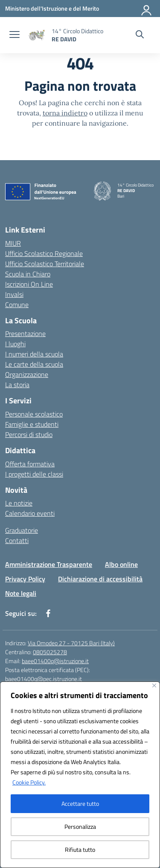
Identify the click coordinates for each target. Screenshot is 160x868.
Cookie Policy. (29, 782)
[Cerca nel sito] (140, 35)
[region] (80, 775)
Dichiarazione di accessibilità (100, 579)
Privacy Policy (25, 579)
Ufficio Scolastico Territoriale (45, 264)
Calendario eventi (30, 513)
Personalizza (80, 826)
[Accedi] (147, 9)
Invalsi (14, 294)
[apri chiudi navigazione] (15, 35)
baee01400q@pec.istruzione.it (44, 679)
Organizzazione (27, 374)
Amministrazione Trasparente (49, 564)
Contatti (17, 540)
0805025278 (50, 652)
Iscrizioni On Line (29, 284)
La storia (17, 385)
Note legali (21, 593)
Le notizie (19, 503)
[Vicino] (154, 685)
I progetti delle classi (34, 474)
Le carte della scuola (34, 364)
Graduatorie (22, 530)
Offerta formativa (30, 464)
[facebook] (48, 613)
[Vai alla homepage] (77, 35)
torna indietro (65, 113)
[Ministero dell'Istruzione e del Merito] (52, 8)
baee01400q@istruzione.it (55, 661)
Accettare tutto (80, 803)
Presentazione (25, 333)
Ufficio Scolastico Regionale (44, 253)
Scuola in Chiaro (28, 274)
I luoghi (15, 344)
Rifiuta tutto (80, 849)
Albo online (121, 564)
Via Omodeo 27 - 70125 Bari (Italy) (71, 643)
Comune (17, 305)
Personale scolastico (34, 414)
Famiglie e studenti (32, 424)
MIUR (13, 243)
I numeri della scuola (34, 354)
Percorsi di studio (29, 434)
